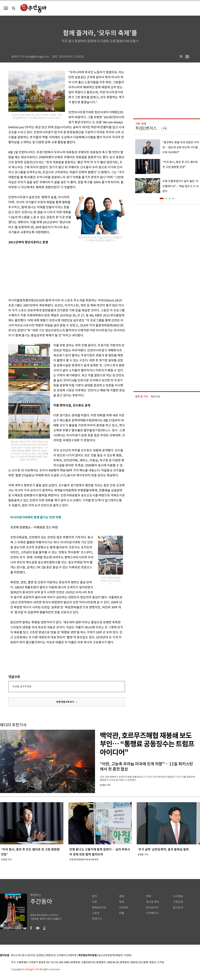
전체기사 (97, 919)
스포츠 (96, 913)
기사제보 (178, 896)
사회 (94, 902)
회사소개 (16, 955)
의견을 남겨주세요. (22, 686)
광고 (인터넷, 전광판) (33, 955)
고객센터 (61, 955)
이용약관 (72, 955)
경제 (121, 896)
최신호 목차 (153, 902)
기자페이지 (152, 913)
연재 (148, 896)
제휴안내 (50, 955)
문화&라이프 (99, 908)
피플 (121, 913)
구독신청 (178, 902)
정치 (94, 896)
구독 (164, 128)
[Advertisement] (58, 271)
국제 (121, 902)
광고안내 (178, 908)
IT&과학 (124, 908)
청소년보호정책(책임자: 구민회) (115, 955)
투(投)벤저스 (146, 128)
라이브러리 (152, 908)
